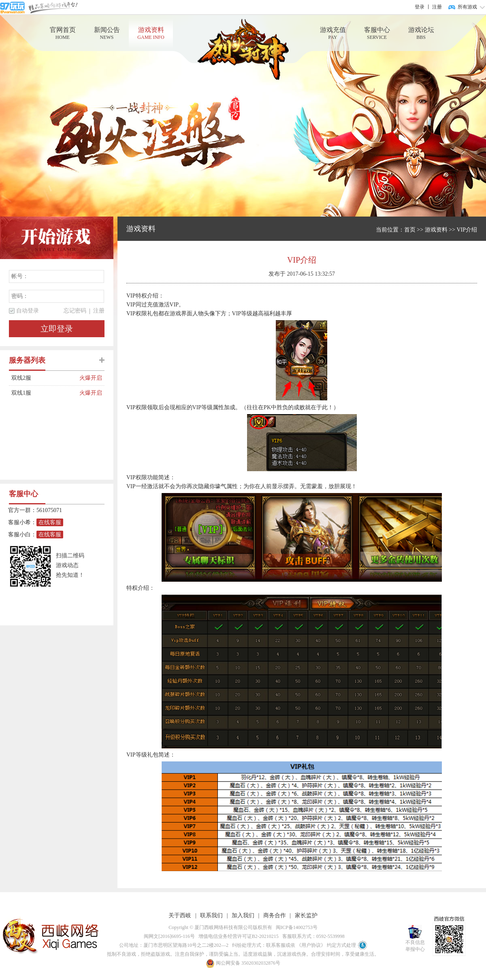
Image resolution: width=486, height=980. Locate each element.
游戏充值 (333, 33)
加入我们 (243, 915)
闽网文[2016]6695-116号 (168, 936)
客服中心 (377, 33)
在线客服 (50, 522)
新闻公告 (107, 33)
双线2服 (45, 378)
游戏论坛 (421, 33)
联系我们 (211, 915)
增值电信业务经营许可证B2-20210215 (237, 936)
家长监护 (306, 915)
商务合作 (275, 915)
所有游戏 (467, 7)
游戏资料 (151, 33)
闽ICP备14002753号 (295, 927)
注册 (437, 7)
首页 (410, 230)
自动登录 (28, 311)
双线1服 (45, 393)
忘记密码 (75, 311)
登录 (420, 7)
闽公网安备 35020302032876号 (243, 963)
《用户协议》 (311, 945)
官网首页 (63, 33)
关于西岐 (180, 915)
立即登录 (57, 329)
